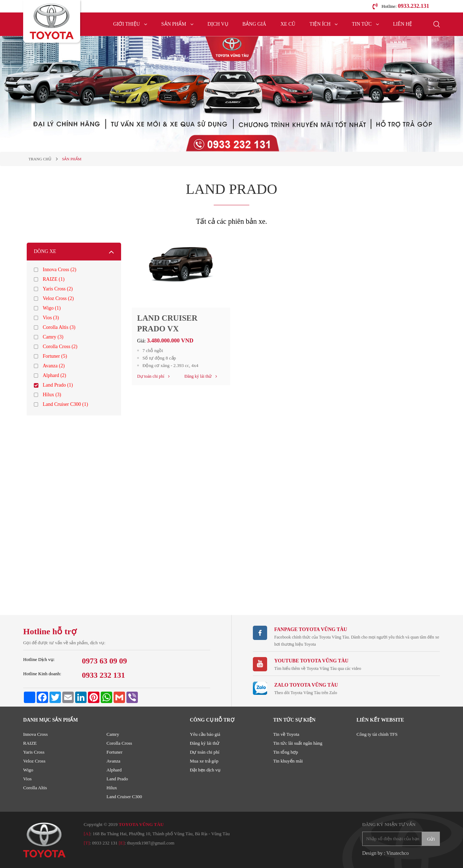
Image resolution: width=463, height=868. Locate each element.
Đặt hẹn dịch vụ (205, 770)
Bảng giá (254, 24)
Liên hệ (403, 24)
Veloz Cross (34, 761)
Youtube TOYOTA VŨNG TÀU (311, 661)
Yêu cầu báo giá (205, 734)
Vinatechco (398, 853)
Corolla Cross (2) (60, 347)
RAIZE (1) (54, 279)
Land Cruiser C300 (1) (65, 404)
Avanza (113, 761)
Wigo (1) (52, 308)
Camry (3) (53, 337)
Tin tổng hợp (286, 752)
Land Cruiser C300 (124, 797)
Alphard (114, 770)
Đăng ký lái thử (205, 743)
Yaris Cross (34, 752)
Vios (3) (51, 318)
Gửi (431, 839)
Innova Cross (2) (59, 270)
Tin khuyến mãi (288, 761)
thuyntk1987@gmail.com (151, 843)
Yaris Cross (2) (58, 289)
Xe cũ (288, 24)
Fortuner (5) (55, 356)
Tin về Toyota (286, 734)
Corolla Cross (119, 743)
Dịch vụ (218, 24)
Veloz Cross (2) (58, 298)
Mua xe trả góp (204, 761)
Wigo (28, 770)
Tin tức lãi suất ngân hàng (298, 743)
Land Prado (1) (58, 385)
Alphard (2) (54, 375)
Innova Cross (35, 734)
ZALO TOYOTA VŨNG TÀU (306, 685)
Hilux (112, 788)
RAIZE (30, 743)
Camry (113, 734)
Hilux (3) (52, 395)
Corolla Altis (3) (59, 327)
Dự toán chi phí (205, 752)
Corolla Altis (35, 788)
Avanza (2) (54, 366)
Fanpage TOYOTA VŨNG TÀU (311, 629)
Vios (27, 779)
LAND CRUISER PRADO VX (170, 324)
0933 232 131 (105, 843)
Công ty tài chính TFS (377, 734)
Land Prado (117, 779)
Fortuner (115, 752)
